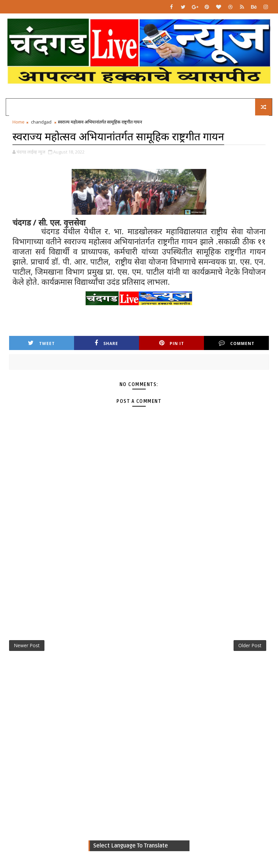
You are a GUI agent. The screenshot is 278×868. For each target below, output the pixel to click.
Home (19, 122)
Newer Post (27, 645)
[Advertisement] (139, 575)
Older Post (250, 645)
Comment (237, 343)
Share (106, 343)
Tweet (41, 343)
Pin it (172, 343)
